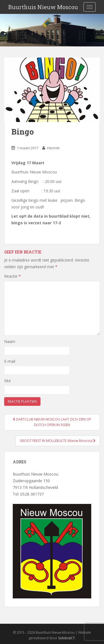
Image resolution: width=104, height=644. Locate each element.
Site (7, 381)
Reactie (12, 276)
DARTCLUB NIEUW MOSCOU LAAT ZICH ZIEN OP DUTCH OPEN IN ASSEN (52, 422)
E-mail (10, 361)
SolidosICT (67, 638)
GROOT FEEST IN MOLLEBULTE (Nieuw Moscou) (58, 441)
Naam (10, 341)
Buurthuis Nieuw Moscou (43, 7)
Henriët (53, 148)
